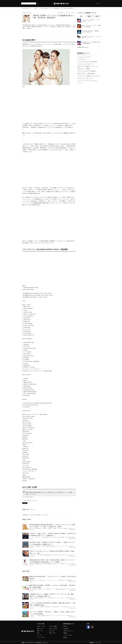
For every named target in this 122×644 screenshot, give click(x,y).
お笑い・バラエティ (42, 626)
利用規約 (65, 633)
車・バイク (40, 635)
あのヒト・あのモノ (54, 629)
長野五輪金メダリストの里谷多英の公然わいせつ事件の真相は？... (91, 43)
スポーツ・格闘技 (53, 626)
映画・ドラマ (40, 631)
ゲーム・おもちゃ (41, 637)
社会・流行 (52, 631)
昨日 (81, 16)
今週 (89, 16)
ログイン (98, 4)
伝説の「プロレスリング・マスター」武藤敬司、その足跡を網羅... (91, 26)
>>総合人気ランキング (83, 47)
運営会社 (65, 637)
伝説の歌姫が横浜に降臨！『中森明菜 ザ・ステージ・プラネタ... (91, 32)
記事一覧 (65, 626)
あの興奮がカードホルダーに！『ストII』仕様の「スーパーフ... (91, 37)
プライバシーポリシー (68, 635)
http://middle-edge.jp (29, 497)
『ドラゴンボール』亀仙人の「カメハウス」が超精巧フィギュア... (91, 20)
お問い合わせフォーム (68, 631)
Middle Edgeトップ (27, 8)
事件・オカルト (53, 633)
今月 (97, 16)
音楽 (36, 8)
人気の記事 (66, 629)
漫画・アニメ (40, 629)
